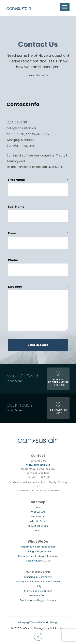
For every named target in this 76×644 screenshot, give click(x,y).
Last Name (16, 207)
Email (38, 234)
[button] (65, 7)
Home (31, 75)
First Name (38, 180)
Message (38, 287)
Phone (13, 260)
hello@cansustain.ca (21, 128)
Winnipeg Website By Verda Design (38, 623)
